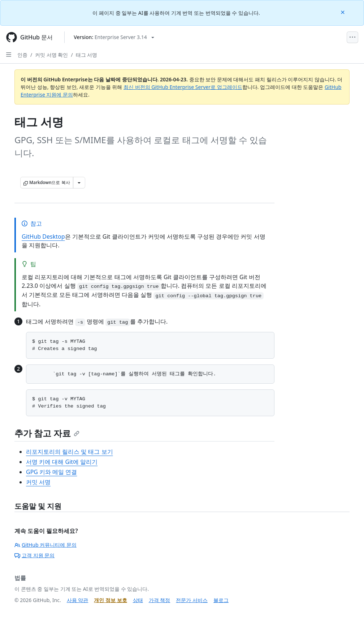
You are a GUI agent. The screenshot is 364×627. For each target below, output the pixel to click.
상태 (138, 600)
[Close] (343, 12)
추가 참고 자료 (47, 433)
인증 (22, 55)
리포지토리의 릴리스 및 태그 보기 (70, 452)
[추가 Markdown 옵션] (79, 183)
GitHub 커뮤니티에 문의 (45, 545)
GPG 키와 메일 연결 (51, 472)
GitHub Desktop (43, 236)
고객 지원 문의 (34, 555)
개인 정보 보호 (110, 600)
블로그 (221, 600)
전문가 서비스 (192, 600)
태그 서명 (87, 55)
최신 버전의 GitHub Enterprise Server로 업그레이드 (183, 87)
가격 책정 (160, 600)
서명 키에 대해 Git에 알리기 (62, 462)
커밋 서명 (38, 482)
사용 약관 (78, 600)
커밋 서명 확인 (51, 55)
